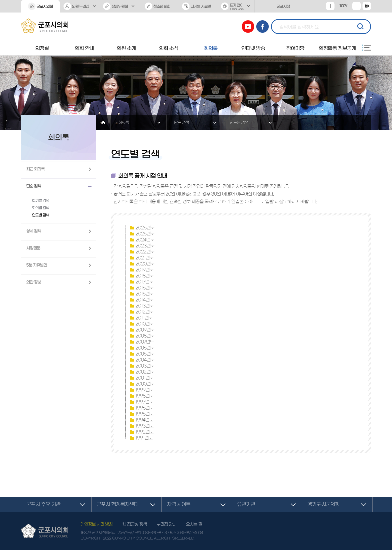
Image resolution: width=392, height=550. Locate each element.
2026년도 (142, 228)
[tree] (241, 333)
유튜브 (248, 27)
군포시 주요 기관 (43, 504)
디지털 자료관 (201, 6)
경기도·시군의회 (323, 504)
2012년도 (141, 312)
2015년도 (141, 294)
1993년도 (141, 426)
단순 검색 (181, 122)
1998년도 (141, 396)
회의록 (211, 48)
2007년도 (141, 342)
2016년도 (141, 288)
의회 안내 (84, 48)
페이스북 (262, 27)
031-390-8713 (155, 533)
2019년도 (141, 270)
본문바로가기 (0, 0)
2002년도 (142, 372)
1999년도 (141, 390)
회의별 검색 (40, 208)
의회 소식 (169, 48)
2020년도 (142, 264)
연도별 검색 (239, 122)
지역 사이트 (179, 504)
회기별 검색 (40, 201)
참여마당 (295, 48)
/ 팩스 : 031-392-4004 (185, 533)
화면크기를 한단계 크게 (330, 6)
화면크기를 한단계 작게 (356, 6)
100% (343, 6)
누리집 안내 (166, 524)
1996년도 (141, 408)
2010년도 (141, 324)
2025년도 (142, 234)
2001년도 (141, 378)
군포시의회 (45, 6)
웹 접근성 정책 (134, 524)
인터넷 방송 (253, 48)
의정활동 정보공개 (337, 48)
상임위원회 (120, 6)
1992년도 (141, 432)
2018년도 (141, 276)
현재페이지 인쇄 (367, 6)
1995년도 (141, 414)
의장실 (42, 48)
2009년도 (142, 330)
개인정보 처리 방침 (96, 524)
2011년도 (141, 318)
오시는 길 (194, 524)
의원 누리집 (80, 6)
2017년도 (141, 282)
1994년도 (141, 420)
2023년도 (142, 246)
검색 (360, 26)
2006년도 (142, 348)
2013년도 (141, 306)
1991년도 (141, 438)
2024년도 (142, 240)
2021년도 (141, 258)
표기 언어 (235, 8)
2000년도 (142, 384)
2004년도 (142, 360)
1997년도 (141, 402)
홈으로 (103, 122)
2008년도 (142, 336)
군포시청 (283, 6)
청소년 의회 (162, 6)
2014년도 (141, 300)
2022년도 (142, 252)
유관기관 (246, 504)
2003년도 (142, 366)
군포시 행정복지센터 (117, 504)
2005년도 (142, 354)
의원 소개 (126, 48)
